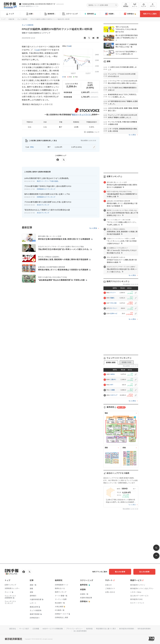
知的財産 (89, 629)
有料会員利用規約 (144, 629)
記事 (30, 14)
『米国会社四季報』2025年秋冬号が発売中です (38, 4)
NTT (112, 385)
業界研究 (90, 14)
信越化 (112, 298)
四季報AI (130, 14)
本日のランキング (43, 205)
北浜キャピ (114, 314)
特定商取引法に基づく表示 (106, 629)
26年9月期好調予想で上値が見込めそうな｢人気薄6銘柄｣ (47, 178)
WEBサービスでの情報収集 (53, 629)
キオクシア (114, 395)
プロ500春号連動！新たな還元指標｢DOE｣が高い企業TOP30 (48, 202)
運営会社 (12, 629)
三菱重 (113, 390)
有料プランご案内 (150, 14)
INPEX (113, 374)
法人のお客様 (145, 572)
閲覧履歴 (126, 5)
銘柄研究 (50, 14)
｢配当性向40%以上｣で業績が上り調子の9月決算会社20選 (47, 210)
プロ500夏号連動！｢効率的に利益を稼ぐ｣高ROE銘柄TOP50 (48, 186)
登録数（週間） (111, 362)
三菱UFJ (113, 380)
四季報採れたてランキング (46, 189)
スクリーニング (70, 14)
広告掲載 (36, 629)
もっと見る (93, 228)
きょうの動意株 (22, 19)
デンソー (113, 293)
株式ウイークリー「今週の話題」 (48, 181)
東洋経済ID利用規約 (127, 629)
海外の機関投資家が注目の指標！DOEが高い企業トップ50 (47, 194)
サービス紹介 (24, 629)
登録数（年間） (127, 362)
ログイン (153, 5)
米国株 (110, 14)
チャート (135, 5)
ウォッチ (144, 5)
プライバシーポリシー (74, 629)
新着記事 (11, 19)
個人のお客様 (122, 572)
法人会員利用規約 (80, 631)
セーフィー (114, 308)
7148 (69, 46)
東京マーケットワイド (81, 115)
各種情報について (93, 132)
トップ (10, 14)
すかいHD (113, 303)
